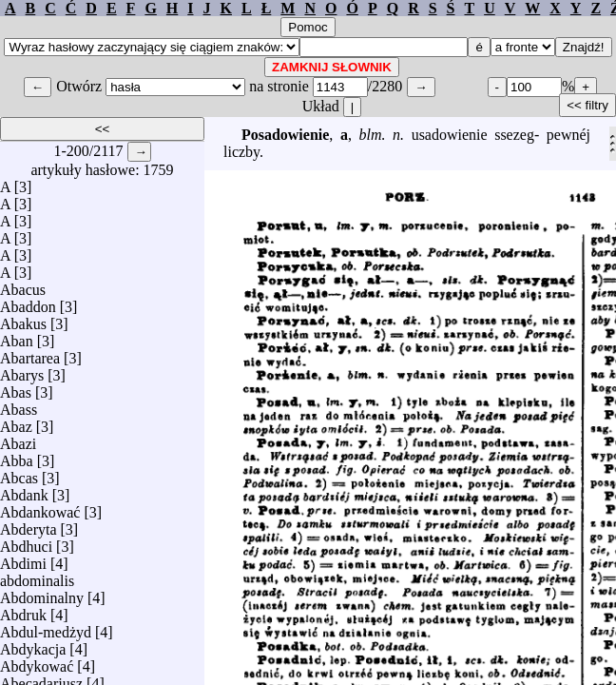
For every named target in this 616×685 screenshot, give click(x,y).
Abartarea (30, 353)
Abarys (22, 371)
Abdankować (40, 508)
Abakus (23, 319)
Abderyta (29, 525)
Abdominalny (42, 593)
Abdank (24, 490)
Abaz (16, 422)
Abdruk (23, 610)
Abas (16, 388)
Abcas (19, 473)
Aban (17, 336)
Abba (17, 456)
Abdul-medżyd (46, 627)
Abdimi (23, 559)
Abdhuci (26, 542)
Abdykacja (33, 645)
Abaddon (28, 302)
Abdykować (37, 662)
